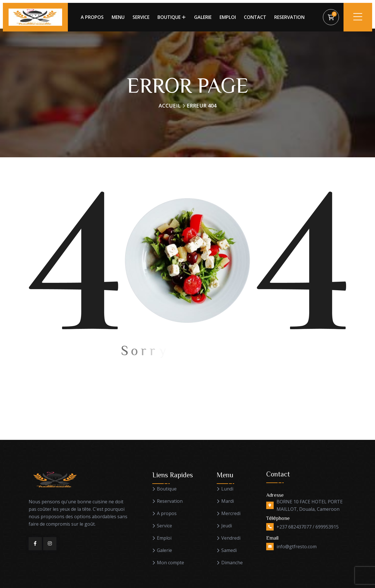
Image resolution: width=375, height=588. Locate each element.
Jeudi (227, 526)
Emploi (164, 538)
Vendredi (231, 538)
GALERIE (203, 17)
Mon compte (170, 563)
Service (164, 526)
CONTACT (255, 17)
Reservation (170, 501)
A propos (167, 513)
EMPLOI (228, 17)
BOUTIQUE (169, 17)
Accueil (170, 106)
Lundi (227, 489)
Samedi (229, 550)
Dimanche (232, 563)
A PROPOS (92, 17)
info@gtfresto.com (297, 547)
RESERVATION (289, 17)
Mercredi (231, 513)
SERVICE (141, 17)
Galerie (164, 550)
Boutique (167, 489)
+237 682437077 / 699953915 (308, 527)
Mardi (228, 501)
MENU (118, 17)
